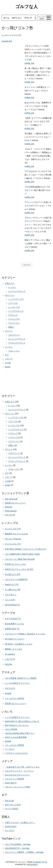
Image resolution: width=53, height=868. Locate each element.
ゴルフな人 (27, 7)
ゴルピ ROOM (11, 729)
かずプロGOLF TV (13, 619)
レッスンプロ (16, 35)
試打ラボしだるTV (13, 805)
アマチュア (13, 315)
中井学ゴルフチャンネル (15, 564)
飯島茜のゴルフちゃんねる (16, 534)
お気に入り (10, 283)
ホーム (6, 18)
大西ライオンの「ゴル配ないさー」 (20, 822)
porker (8, 367)
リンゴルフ (10, 749)
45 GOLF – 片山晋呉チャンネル (19, 644)
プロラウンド (14, 335)
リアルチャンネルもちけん (16, 753)
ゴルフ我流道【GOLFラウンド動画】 (21, 678)
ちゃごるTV (10, 600)
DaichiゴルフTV (12, 585)
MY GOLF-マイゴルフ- (15, 639)
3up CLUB (9, 801)
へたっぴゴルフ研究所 (15, 698)
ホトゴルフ (10, 830)
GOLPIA (8, 507)
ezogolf (8, 693)
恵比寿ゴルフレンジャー (15, 503)
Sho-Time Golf (11, 499)
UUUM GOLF (11, 826)
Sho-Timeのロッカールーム (17, 725)
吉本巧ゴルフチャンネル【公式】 (19, 569)
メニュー (42, 18)
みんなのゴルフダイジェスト (17, 775)
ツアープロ (13, 303)
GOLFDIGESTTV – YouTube (17, 848)
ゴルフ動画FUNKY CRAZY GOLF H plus (22, 554)
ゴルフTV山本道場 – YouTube (18, 844)
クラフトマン (14, 323)
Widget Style (41, 862)
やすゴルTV (10, 515)
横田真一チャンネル (14, 649)
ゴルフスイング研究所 (15, 779)
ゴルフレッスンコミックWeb (17, 787)
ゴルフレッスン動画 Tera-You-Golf (20, 559)
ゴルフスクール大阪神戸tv (16, 579)
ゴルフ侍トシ (11, 595)
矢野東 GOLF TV (12, 629)
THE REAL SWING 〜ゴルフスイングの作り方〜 (26, 549)
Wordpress (32, 865)
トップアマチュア (16, 311)
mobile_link (29, 63)
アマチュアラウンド (17, 343)
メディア (9, 359)
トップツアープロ (16, 299)
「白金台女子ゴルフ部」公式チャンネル (22, 767)
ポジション (17, 18)
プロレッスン (14, 351)
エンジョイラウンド (17, 291)
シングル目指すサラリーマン (17, 683)
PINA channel (11, 511)
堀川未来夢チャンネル (15, 624)
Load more (26, 265)
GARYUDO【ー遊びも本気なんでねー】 (22, 721)
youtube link (7, 41)
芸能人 (11, 327)
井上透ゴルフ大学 (13, 574)
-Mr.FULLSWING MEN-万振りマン (20, 733)
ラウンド (28, 18)
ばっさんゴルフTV (13, 529)
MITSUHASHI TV (12, 605)
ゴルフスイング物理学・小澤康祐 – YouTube (24, 852)
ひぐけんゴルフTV (13, 544)
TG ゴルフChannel (13, 539)
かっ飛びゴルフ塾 (13, 590)
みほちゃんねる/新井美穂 (16, 737)
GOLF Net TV (11, 783)
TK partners (10, 654)
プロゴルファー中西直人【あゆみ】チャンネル (25, 634)
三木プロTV (10, 659)
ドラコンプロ (14, 319)
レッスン (5, 35)
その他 (8, 363)
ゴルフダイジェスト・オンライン (19, 771)
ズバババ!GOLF (12, 809)
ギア (7, 355)
